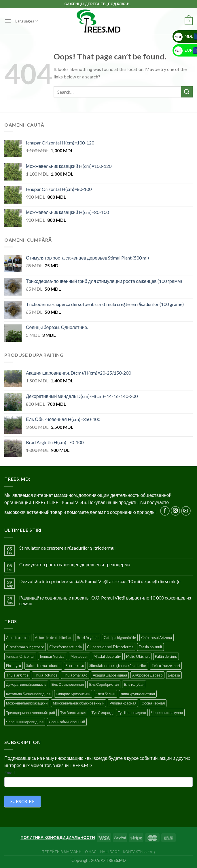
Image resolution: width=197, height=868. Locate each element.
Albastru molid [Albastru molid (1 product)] (18, 638)
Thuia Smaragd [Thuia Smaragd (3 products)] (75, 675)
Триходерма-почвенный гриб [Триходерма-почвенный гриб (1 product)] (31, 713)
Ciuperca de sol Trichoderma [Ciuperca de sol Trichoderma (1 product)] (110, 647)
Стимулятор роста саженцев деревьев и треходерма (75, 564)
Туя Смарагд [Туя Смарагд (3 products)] (102, 713)
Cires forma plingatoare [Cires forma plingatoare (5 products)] (25, 647)
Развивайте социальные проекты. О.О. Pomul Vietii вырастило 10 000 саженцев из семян (105, 600)
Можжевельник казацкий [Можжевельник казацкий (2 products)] (27, 703)
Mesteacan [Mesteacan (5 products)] (79, 656)
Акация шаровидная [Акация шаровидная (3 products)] (110, 675)
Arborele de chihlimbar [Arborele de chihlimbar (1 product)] (53, 638)
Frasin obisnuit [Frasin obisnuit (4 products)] (150, 647)
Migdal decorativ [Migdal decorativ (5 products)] (107, 656)
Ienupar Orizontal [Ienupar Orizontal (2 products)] (20, 656)
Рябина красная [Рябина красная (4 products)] (123, 703)
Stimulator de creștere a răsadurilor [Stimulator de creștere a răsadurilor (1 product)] (118, 666)
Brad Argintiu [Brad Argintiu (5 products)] (88, 638)
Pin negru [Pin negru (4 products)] (14, 666)
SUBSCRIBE (22, 801)
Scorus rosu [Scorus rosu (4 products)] (75, 666)
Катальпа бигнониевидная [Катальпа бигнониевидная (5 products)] (28, 694)
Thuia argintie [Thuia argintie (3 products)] (17, 675)
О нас (91, 852)
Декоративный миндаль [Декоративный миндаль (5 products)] (26, 684)
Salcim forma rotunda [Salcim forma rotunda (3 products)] (43, 666)
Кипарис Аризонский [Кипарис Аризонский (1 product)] (73, 694)
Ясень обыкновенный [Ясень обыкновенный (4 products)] (67, 722)
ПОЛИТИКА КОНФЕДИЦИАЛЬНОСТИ (58, 837)
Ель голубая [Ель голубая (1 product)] (134, 684)
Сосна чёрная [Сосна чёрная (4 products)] (153, 703)
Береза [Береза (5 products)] (174, 675)
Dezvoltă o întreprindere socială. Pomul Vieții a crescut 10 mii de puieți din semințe (100, 581)
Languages (26, 21)
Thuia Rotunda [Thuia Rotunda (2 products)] (46, 675)
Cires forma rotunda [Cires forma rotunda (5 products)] (66, 647)
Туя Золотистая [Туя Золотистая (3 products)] (73, 713)
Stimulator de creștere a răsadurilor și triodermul (67, 548)
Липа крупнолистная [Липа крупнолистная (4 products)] (138, 694)
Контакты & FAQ (139, 852)
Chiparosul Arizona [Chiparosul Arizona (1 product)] (157, 638)
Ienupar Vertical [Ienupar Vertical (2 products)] (53, 656)
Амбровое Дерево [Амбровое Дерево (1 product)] (147, 675)
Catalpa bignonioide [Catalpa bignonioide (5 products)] (120, 638)
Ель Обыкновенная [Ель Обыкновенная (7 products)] (68, 684)
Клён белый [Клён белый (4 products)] (106, 694)
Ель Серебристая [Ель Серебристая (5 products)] (104, 684)
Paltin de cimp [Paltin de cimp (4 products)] (166, 656)
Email (10, 773)
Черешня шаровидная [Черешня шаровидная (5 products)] (25, 722)
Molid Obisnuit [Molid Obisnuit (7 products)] (138, 656)
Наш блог (110, 852)
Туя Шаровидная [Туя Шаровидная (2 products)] (132, 713)
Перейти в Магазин (62, 852)
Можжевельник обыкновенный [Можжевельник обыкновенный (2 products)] (78, 703)
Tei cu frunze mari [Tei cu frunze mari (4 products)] (166, 666)
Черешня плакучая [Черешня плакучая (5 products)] (167, 713)
